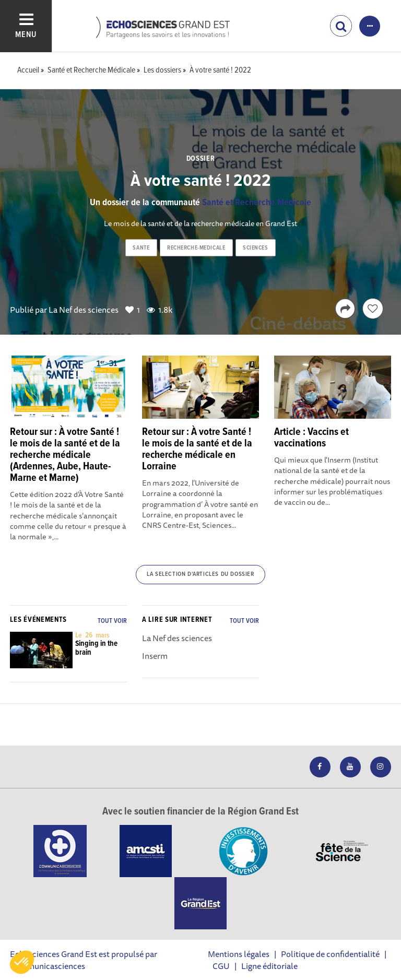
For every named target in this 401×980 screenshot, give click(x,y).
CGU (221, 966)
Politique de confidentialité (330, 954)
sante (141, 248)
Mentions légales (239, 954)
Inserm (155, 656)
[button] (22, 962)
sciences (255, 248)
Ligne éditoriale (269, 966)
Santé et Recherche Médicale (257, 203)
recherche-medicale (196, 248)
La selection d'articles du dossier (200, 574)
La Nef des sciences (84, 310)
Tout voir (112, 621)
